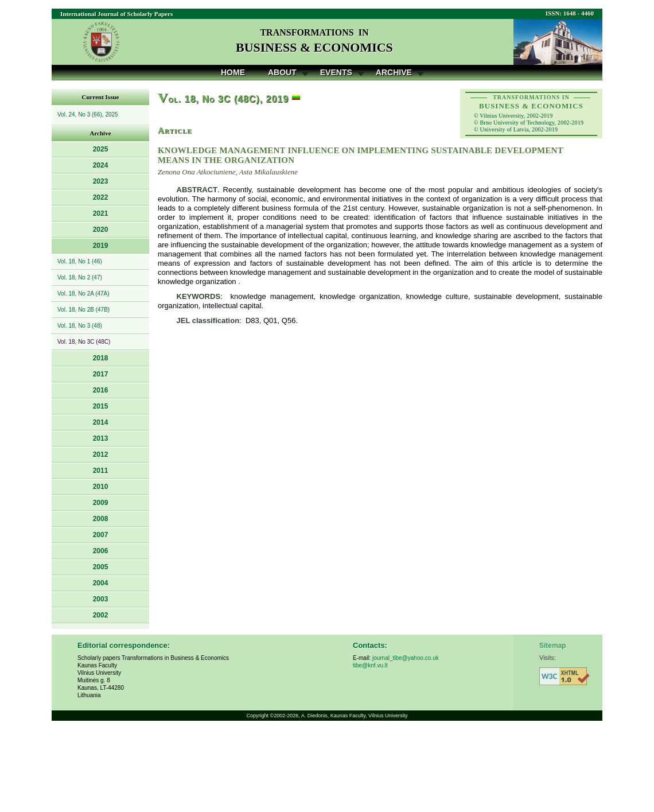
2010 (101, 487)
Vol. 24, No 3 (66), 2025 (88, 114)
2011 (101, 471)
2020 (101, 230)
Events (336, 72)
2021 (101, 213)
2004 (101, 583)
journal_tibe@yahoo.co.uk (406, 658)
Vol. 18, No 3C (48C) (84, 342)
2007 (101, 535)
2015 (101, 406)
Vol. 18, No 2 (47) (80, 277)
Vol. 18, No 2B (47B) (83, 310)
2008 (101, 519)
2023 (101, 181)
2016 (101, 390)
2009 (101, 503)
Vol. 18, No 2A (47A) (83, 294)
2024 (101, 165)
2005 (101, 567)
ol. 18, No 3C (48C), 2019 (223, 99)
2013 (101, 438)
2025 (101, 149)
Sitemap (553, 646)
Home (233, 72)
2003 (101, 599)
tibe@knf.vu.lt (370, 665)
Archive (394, 72)
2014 (101, 422)
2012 (101, 454)
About (282, 72)
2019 (101, 246)
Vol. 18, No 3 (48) (80, 326)
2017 (101, 374)
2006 (101, 551)
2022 (101, 197)
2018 (101, 358)
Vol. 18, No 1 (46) (80, 261)
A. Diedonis (314, 716)
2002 (101, 615)
